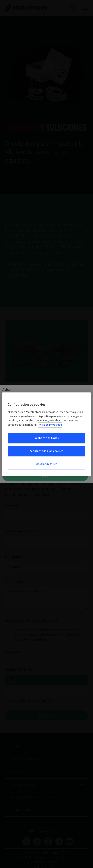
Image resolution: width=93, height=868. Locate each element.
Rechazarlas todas (47, 438)
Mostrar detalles (46, 464)
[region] (46, 434)
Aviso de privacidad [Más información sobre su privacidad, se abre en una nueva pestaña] (50, 425)
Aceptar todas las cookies (46, 451)
